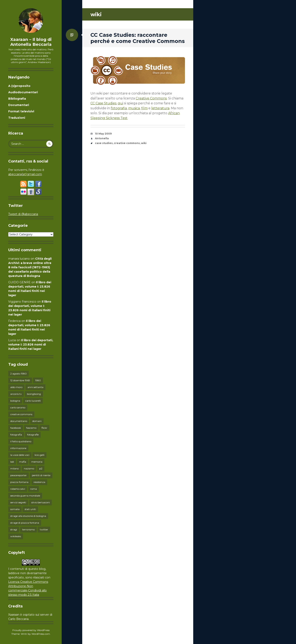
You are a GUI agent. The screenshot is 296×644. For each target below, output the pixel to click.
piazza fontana (19, 482)
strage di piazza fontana (25, 523)
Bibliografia (17, 99)
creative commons (21, 414)
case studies (104, 143)
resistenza (39, 482)
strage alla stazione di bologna (28, 516)
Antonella (102, 138)
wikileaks (16, 536)
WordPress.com (41, 634)
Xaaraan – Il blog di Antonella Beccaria (31, 42)
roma (34, 489)
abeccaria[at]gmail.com (25, 174)
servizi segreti (18, 502)
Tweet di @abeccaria (23, 214)
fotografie (33, 435)
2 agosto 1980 (18, 374)
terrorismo (28, 529)
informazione (18, 448)
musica (134, 108)
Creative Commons (151, 98)
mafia (23, 462)
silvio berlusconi (40, 502)
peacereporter (18, 475)
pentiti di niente (41, 475)
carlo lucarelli (33, 401)
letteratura (160, 108)
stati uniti (30, 509)
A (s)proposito (19, 86)
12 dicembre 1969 (20, 380)
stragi (14, 529)
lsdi (12, 462)
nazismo (29, 468)
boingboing (34, 394)
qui (120, 103)
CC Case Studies (103, 103)
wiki (144, 143)
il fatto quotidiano (21, 441)
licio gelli (39, 455)
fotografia (16, 435)
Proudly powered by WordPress (31, 630)
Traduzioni (17, 118)
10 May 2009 (103, 134)
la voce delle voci (20, 455)
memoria (37, 462)
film (144, 108)
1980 (38, 380)
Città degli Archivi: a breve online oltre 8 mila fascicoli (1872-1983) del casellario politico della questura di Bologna (30, 267)
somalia (15, 509)
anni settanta (35, 387)
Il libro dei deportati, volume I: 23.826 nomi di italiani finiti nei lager (31, 344)
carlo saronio (18, 407)
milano (14, 468)
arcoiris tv (16, 394)
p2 (41, 468)
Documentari (19, 105)
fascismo (31, 428)
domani (37, 421)
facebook (16, 428)
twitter (44, 529)
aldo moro (16, 387)
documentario (19, 421)
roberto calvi (18, 489)
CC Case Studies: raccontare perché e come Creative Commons (138, 38)
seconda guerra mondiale (25, 496)
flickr (44, 428)
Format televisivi (21, 111)
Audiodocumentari (23, 92)
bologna (15, 401)
